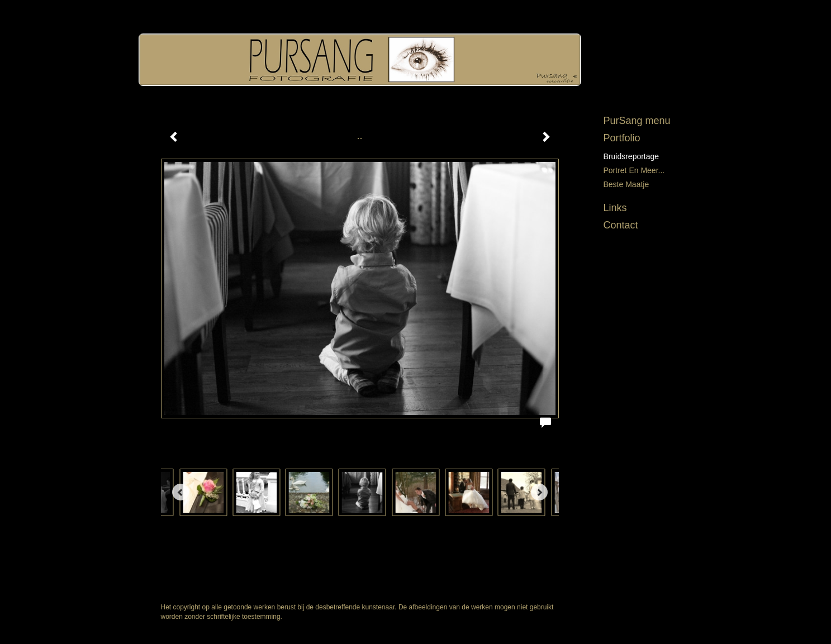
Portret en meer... (634, 170)
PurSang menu (637, 121)
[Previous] (181, 492)
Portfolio (622, 138)
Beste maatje (626, 184)
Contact (621, 225)
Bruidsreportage (631, 156)
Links (615, 208)
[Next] (539, 492)
